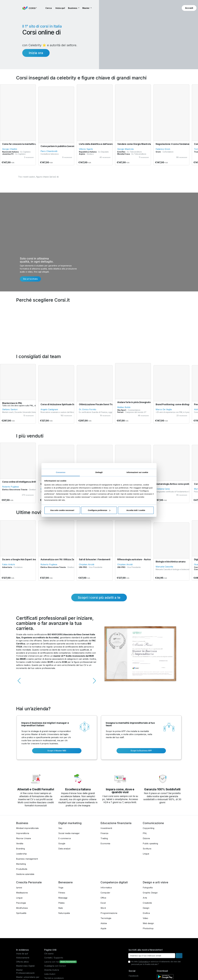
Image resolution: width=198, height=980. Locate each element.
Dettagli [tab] (99, 472)
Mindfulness (22, 908)
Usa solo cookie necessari (62, 510)
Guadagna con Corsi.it (55, 966)
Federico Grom (163, 149)
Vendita (20, 843)
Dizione (146, 838)
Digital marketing (70, 823)
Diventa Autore (52, 970)
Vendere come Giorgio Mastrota (134, 144)
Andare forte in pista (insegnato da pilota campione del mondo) (150, 402)
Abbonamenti (23, 958)
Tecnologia (106, 918)
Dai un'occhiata (30, 279)
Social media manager (69, 833)
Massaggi (63, 898)
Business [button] (73, 8)
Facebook (134, 976)
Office (103, 898)
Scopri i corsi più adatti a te (99, 597)
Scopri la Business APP (141, 751)
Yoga (61, 888)
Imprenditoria (23, 833)
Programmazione (109, 913)
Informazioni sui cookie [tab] (137, 472)
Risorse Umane (24, 838)
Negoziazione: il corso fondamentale (175, 144)
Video (145, 918)
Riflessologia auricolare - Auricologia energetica (143, 559)
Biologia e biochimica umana (171, 562)
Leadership (21, 854)
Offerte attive (22, 962)
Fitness (62, 893)
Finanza (104, 833)
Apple (103, 928)
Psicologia (21, 903)
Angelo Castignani (49, 409)
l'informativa (144, 962)
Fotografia (148, 888)
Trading (104, 838)
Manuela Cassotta (164, 567)
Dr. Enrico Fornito (88, 409)
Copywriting (148, 828)
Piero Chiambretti (49, 151)
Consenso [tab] (61, 472)
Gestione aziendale (25, 874)
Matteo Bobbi (124, 407)
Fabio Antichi (9, 564)
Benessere (65, 882)
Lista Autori (50, 974)
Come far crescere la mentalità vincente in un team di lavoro (34, 144)
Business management (27, 859)
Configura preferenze (99, 510)
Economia (105, 843)
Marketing (21, 864)
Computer (105, 893)
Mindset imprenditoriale (27, 828)
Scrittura (147, 849)
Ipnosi (19, 888)
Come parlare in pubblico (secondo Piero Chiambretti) (69, 146)
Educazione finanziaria (116, 823)
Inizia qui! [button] (60, 8)
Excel (103, 903)
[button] (42, 8)
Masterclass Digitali (25, 966)
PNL (145, 833)
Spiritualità (21, 913)
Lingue (146, 854)
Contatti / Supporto (54, 958)
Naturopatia (64, 913)
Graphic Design (150, 893)
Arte (145, 898)
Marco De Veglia (164, 409)
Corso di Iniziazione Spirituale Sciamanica (62, 404)
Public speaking (150, 843)
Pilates (61, 903)
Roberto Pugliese (10, 487)
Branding (20, 849)
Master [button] (86, 8)
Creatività (147, 903)
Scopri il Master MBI (57, 751)
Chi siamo (49, 954)
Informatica (106, 888)
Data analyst (64, 849)
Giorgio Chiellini (10, 149)
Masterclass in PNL (12, 403)
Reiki (61, 908)
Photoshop (148, 928)
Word (103, 908)
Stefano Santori (10, 409)
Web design (148, 923)
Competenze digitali (114, 882)
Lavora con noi (52, 962)
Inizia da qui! (22, 954)
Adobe (104, 923)
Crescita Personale (29, 882)
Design (146, 908)
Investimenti (106, 828)
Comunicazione (153, 823)
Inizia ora (36, 53)
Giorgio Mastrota (125, 149)
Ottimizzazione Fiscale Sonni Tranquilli (99, 404)
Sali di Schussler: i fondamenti (95, 559)
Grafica (146, 913)
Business (22, 823)
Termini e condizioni (54, 978)
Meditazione (22, 893)
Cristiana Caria (163, 489)
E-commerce (65, 838)
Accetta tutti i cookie (136, 510)
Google (62, 843)
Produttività (22, 869)
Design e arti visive (155, 882)
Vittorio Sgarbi (86, 149)
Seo (60, 828)
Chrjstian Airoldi (87, 564)
